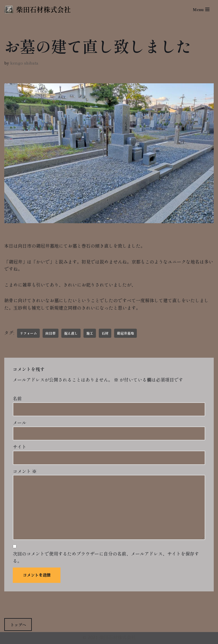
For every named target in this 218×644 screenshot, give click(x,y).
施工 (90, 333)
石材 (105, 333)
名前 (17, 398)
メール (20, 423)
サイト (20, 447)
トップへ (18, 625)
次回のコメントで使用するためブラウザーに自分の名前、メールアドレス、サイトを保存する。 (106, 557)
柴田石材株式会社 (118, 638)
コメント (25, 471)
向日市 (51, 333)
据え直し (71, 333)
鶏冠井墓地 (125, 333)
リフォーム (28, 333)
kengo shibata (24, 63)
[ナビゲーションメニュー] (201, 9)
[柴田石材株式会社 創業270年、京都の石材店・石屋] (37, 9)
